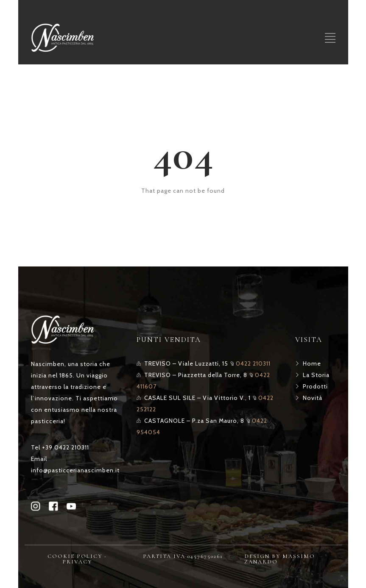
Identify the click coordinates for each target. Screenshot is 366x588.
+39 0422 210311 (66, 447)
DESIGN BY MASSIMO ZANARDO (280, 559)
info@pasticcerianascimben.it (75, 470)
